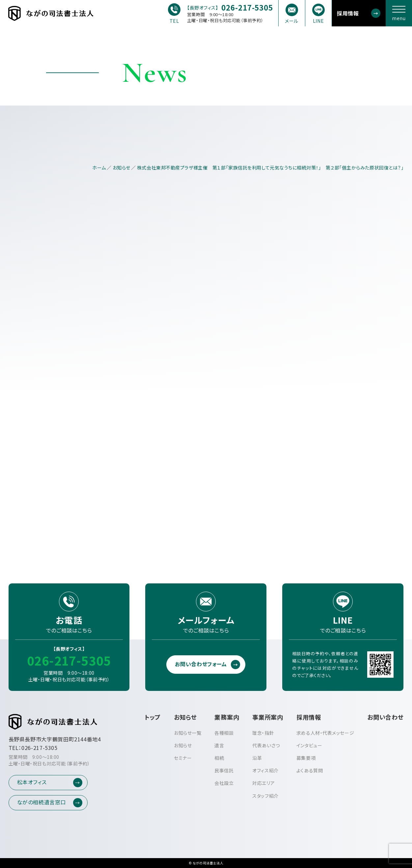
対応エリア (263, 783)
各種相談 (224, 733)
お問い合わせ (385, 717)
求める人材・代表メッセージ (325, 733)
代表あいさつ (266, 745)
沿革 (257, 758)
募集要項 (306, 758)
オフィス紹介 (265, 770)
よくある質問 (310, 770)
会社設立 (224, 783)
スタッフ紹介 (265, 796)
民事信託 (224, 770)
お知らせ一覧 (188, 733)
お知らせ (183, 745)
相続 (219, 758)
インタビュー (309, 745)
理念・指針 (263, 733)
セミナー (183, 758)
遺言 (219, 745)
